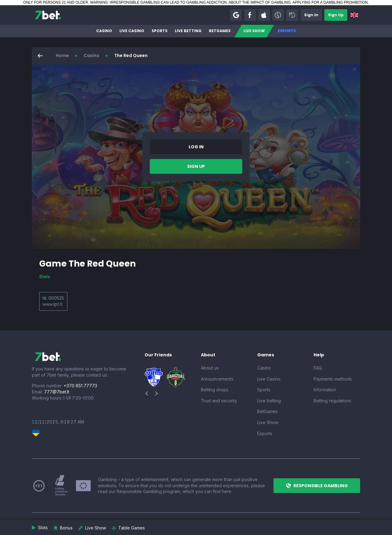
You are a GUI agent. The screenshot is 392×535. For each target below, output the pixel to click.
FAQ (318, 368)
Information (325, 390)
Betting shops (215, 390)
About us (210, 368)
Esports (287, 31)
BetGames (220, 31)
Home (62, 55)
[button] (236, 15)
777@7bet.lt (57, 392)
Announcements (217, 379)
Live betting (188, 31)
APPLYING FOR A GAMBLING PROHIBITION (330, 2)
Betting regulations (332, 401)
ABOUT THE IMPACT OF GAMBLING (259, 2)
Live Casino (132, 31)
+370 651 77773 (80, 386)
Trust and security (219, 401)
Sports (160, 31)
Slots (45, 277)
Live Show (254, 31)
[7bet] (48, 15)
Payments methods (333, 379)
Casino (104, 31)
